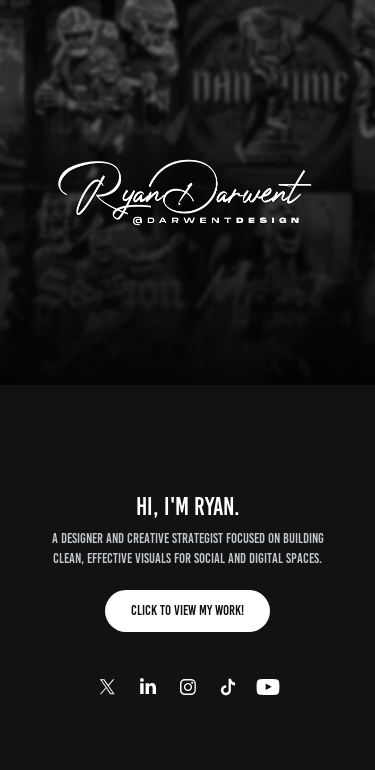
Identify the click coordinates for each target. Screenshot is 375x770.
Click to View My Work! (187, 610)
